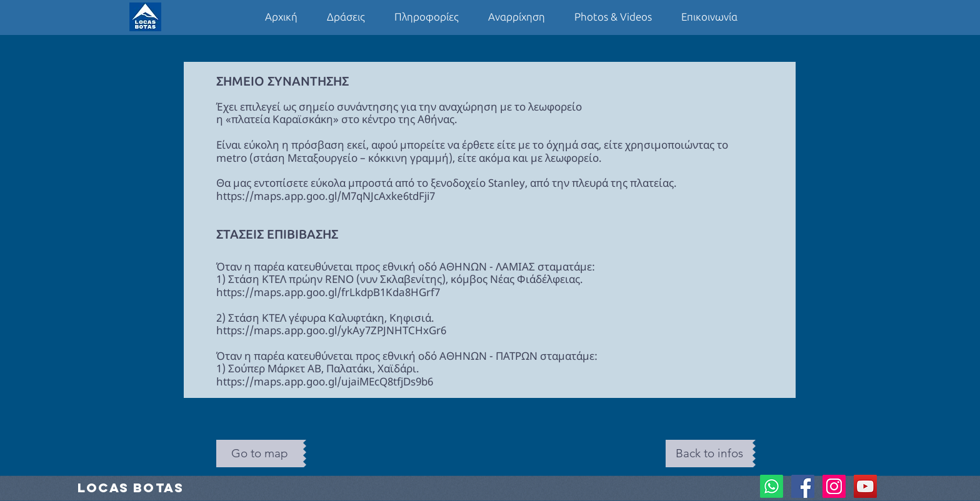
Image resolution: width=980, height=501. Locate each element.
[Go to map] (260, 454)
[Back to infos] (709, 454)
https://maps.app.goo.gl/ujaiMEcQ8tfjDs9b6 (325, 381)
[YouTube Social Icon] (865, 486)
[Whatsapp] (772, 486)
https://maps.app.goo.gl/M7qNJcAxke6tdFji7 (326, 196)
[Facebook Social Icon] (803, 486)
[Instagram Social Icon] (834, 486)
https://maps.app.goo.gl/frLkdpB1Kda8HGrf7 (328, 292)
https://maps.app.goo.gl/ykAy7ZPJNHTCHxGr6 (331, 330)
